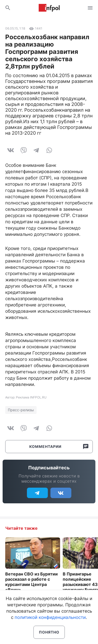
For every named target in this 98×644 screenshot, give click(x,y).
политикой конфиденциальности (50, 617)
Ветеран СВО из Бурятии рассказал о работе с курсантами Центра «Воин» (31, 582)
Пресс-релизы (21, 410)
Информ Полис (49, 8)
